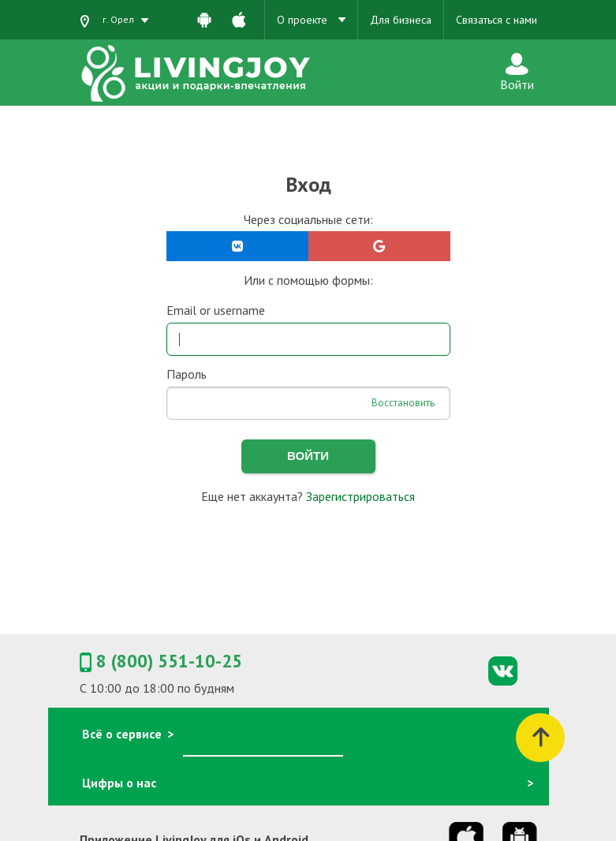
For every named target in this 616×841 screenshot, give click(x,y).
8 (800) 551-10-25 (161, 662)
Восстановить (403, 403)
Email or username (216, 310)
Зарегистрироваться (360, 496)
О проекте (311, 20)
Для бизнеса (401, 20)
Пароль (187, 374)
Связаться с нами (497, 20)
